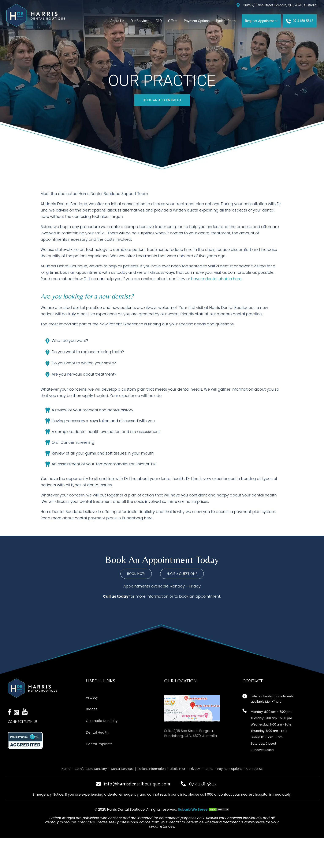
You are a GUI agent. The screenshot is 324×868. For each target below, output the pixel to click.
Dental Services (122, 769)
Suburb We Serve (193, 809)
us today (120, 596)
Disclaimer (178, 769)
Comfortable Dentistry (91, 769)
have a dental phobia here (216, 279)
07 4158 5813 (203, 784)
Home (66, 769)
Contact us (254, 769)
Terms (209, 769)
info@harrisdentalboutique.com (137, 784)
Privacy (195, 769)
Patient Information (152, 769)
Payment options (230, 769)
